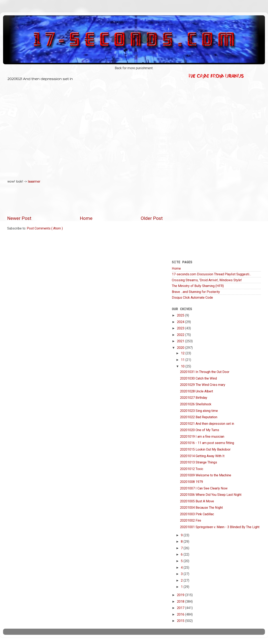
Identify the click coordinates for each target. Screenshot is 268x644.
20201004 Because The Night (201, 508)
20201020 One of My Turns (200, 430)
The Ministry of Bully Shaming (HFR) (198, 286)
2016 (181, 614)
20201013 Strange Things (199, 462)
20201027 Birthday (194, 398)
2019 (181, 595)
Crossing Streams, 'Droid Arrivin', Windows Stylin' (207, 280)
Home (86, 218)
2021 (181, 341)
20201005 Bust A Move (197, 501)
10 (183, 366)
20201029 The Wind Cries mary (203, 385)
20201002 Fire (191, 520)
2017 (181, 608)
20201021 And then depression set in (207, 424)
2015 (181, 621)
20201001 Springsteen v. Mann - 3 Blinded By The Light (220, 527)
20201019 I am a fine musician (202, 437)
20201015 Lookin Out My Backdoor (205, 449)
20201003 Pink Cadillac (197, 514)
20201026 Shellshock (196, 404)
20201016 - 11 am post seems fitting (207, 443)
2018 (181, 602)
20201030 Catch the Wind (198, 378)
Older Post (152, 218)
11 (183, 360)
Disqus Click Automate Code (192, 298)
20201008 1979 (191, 482)
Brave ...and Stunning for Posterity (196, 292)
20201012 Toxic (192, 469)
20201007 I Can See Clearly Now (204, 488)
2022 (181, 335)
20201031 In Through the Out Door (205, 372)
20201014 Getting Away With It (202, 456)
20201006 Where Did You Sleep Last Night (211, 495)
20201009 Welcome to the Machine (206, 475)
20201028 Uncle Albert (196, 391)
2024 (181, 322)
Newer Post (19, 218)
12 (183, 353)
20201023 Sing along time (199, 411)
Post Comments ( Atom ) (45, 228)
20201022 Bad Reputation (199, 417)
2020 (181, 348)
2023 (181, 328)
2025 (181, 315)
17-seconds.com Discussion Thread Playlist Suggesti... (211, 274)
